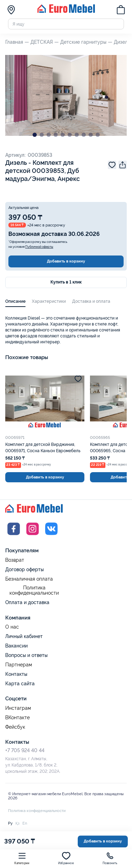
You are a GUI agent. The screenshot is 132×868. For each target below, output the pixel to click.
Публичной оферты (39, 247)
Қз (18, 823)
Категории (22, 858)
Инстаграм (18, 708)
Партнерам (19, 665)
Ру (10, 823)
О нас (12, 627)
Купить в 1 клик (66, 282)
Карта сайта (20, 684)
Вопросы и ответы (26, 655)
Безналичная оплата (29, 579)
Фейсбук (15, 727)
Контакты (16, 674)
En (25, 823)
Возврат (15, 560)
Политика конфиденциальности (34, 591)
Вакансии (16, 646)
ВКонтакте (18, 718)
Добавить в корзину (66, 261)
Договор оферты (25, 569)
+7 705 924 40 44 (25, 750)
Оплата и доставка (27, 602)
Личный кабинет (24, 636)
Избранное (66, 858)
